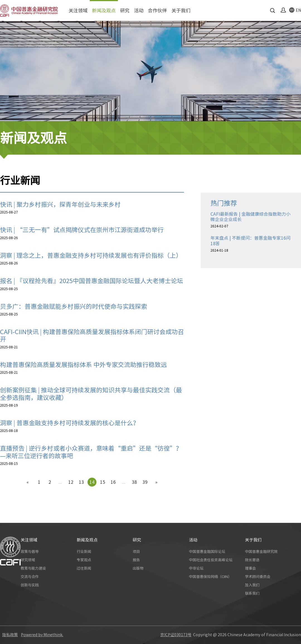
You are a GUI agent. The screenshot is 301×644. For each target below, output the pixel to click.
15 (103, 482)
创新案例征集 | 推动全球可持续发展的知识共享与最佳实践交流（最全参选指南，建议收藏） (91, 394)
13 (81, 482)
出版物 (138, 568)
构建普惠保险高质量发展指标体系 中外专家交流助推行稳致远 (83, 365)
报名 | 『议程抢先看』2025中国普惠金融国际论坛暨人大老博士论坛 (92, 281)
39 (145, 482)
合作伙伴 (157, 10)
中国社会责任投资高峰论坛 (211, 560)
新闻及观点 (104, 10)
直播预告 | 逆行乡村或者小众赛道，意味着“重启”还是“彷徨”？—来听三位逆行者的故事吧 (91, 452)
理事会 (250, 568)
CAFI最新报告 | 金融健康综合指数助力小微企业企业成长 (250, 217)
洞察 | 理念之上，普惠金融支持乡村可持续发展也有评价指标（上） (91, 256)
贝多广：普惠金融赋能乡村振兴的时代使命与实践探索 (74, 307)
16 (113, 482)
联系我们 (252, 593)
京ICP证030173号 (176, 635)
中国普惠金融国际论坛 (207, 552)
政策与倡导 (30, 552)
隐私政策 (10, 635)
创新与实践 (30, 585)
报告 (136, 560)
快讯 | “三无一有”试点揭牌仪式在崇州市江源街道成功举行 (82, 230)
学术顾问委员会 (258, 577)
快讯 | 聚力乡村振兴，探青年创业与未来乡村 (60, 205)
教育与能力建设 (33, 568)
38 (134, 482)
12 (71, 482)
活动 (139, 10)
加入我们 (252, 585)
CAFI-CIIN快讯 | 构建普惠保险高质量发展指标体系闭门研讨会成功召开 (92, 336)
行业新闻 (84, 552)
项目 (136, 552)
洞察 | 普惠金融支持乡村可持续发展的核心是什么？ (70, 423)
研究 (125, 10)
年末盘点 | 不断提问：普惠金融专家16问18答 (250, 241)
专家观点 (84, 560)
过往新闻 (84, 568)
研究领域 (28, 560)
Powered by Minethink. (42, 635)
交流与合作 (30, 577)
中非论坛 (196, 568)
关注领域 (78, 10)
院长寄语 (252, 560)
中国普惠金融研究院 (261, 552)
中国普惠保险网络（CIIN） (210, 577)
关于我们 (181, 10)
